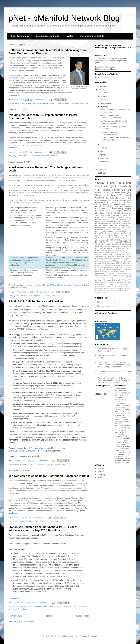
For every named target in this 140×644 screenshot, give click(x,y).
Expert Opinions (33, 103)
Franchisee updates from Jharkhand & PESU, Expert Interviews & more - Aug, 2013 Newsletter (43, 529)
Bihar (12, 521)
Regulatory (117, 270)
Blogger (94, 636)
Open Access (124, 240)
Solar (97, 215)
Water (70, 36)
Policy (103, 242)
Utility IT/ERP (124, 217)
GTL (116, 261)
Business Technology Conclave (105, 253)
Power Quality (113, 242)
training (129, 289)
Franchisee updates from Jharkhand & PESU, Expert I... (115, 139)
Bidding (106, 204)
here (44, 592)
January (104, 165)
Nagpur (128, 209)
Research (114, 272)
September (105, 103)
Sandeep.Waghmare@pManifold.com (47, 448)
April (102, 155)
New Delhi (106, 265)
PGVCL (107, 267)
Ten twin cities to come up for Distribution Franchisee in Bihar (49, 476)
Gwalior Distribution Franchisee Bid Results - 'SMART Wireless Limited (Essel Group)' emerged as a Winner (114, 364)
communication (119, 278)
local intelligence (122, 232)
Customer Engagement (33, 296)
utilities (101, 213)
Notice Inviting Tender (36, 576)
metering (121, 282)
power (117, 207)
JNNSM (111, 213)
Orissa (100, 267)
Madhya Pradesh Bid (114, 190)
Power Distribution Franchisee (52, 103)
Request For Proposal (36, 573)
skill (105, 289)
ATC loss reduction (114, 202)
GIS (32, 156)
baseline (98, 219)
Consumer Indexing (113, 221)
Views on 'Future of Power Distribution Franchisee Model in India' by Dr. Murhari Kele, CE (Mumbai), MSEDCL (114, 380)
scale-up (127, 211)
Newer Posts (16, 616)
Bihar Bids (14, 606)
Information (120, 236)
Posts (100, 302)
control (129, 278)
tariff (97, 234)
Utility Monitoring (105, 207)
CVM (127, 253)
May (102, 151)
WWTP (126, 274)
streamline (120, 289)
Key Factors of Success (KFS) (109, 238)
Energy (22, 103)
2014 (100, 86)
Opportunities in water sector (122, 265)
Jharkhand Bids (74, 606)
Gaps (126, 215)
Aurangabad (110, 250)
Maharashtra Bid (104, 240)
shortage (98, 289)
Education (127, 221)
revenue (126, 286)
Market (126, 263)
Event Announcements (105, 261)
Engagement (127, 259)
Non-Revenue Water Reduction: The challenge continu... (114, 122)
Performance (103, 211)
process (117, 286)
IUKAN (32, 464)
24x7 (101, 202)
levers (118, 248)
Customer (109, 259)
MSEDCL (118, 263)
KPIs (129, 236)
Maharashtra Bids (106, 225)
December (105, 93)
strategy (111, 289)
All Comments (103, 306)
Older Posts (83, 616)
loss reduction (111, 282)
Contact (101, 468)
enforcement (107, 248)
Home (49, 616)
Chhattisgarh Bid (101, 236)
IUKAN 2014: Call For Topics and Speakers (36, 301)
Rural (126, 213)
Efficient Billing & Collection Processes (65, 285)
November (105, 96)
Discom (118, 259)
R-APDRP (125, 242)
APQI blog (106, 234)
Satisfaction (99, 274)
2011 (100, 173)
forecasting (118, 280)
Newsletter (123, 225)
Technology (116, 211)
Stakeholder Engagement (112, 215)
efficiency (47, 296)
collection (20, 296)
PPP (119, 213)
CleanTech (15, 103)
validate (100, 291)
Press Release (112, 228)
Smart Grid (84, 103)
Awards (119, 250)
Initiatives (127, 223)
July (102, 144)
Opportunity (99, 228)
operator (112, 284)
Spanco (119, 230)
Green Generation (125, 261)
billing (13, 296)
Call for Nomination (103, 255)
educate (108, 280)
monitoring (99, 221)
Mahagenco (127, 238)
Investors (110, 263)
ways (127, 291)
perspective (99, 286)
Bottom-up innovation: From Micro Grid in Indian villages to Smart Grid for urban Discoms (47, 52)
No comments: (40, 100)
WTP (126, 230)
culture (100, 280)
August (103, 107)
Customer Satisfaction (122, 204)
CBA (120, 253)
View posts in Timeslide (92, 36)
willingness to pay (101, 293)
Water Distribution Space (103, 276)
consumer (111, 219)
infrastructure (99, 282)
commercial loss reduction (104, 278)
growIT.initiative (108, 232)
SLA (127, 272)
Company (101, 474)
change (126, 276)
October (104, 100)
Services (101, 471)
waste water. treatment (114, 291)
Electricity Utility (115, 209)
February (104, 162)
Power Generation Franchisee (121, 267)
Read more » (14, 95)
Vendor (98, 244)
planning (109, 286)
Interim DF (101, 263)
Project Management (104, 270)
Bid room (125, 234)
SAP (121, 272)
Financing (118, 223)
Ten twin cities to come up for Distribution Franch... (111, 133)
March (103, 158)
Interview (123, 198)
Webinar (108, 244)
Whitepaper (118, 276)
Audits (115, 234)
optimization (123, 284)
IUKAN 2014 (100, 217)
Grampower (13, 68)
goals (127, 280)
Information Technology (48, 36)
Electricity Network (104, 223)
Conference (110, 257)
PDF (97, 242)
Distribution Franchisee (19, 464)
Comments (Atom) (27, 621)
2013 (100, 90)
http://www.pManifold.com (105, 69)
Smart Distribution (72, 103)
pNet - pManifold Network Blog (64, 18)
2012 (100, 170)
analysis (118, 244)
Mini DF (98, 265)
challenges (108, 246)
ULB (107, 274)
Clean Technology (20, 36)
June (102, 148)
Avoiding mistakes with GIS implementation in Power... (111, 116)
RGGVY (110, 230)
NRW (54, 296)
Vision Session (116, 274)
